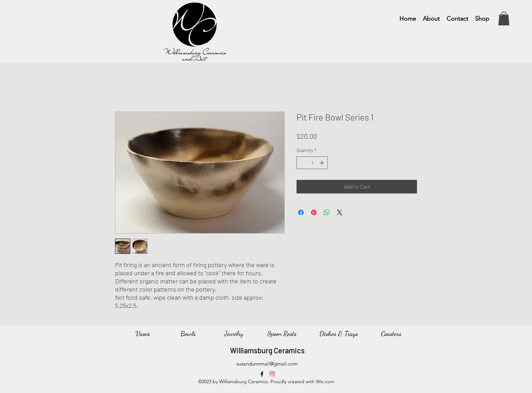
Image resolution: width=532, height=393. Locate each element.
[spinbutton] (312, 163)
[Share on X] (340, 212)
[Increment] (322, 163)
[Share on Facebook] (301, 212)
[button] (504, 18)
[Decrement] (302, 163)
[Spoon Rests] (282, 334)
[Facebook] (262, 374)
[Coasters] (391, 334)
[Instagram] (272, 374)
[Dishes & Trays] (339, 334)
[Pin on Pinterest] (314, 212)
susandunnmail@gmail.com (267, 364)
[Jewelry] (234, 334)
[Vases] (142, 334)
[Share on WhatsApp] (327, 212)
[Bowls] (188, 334)
